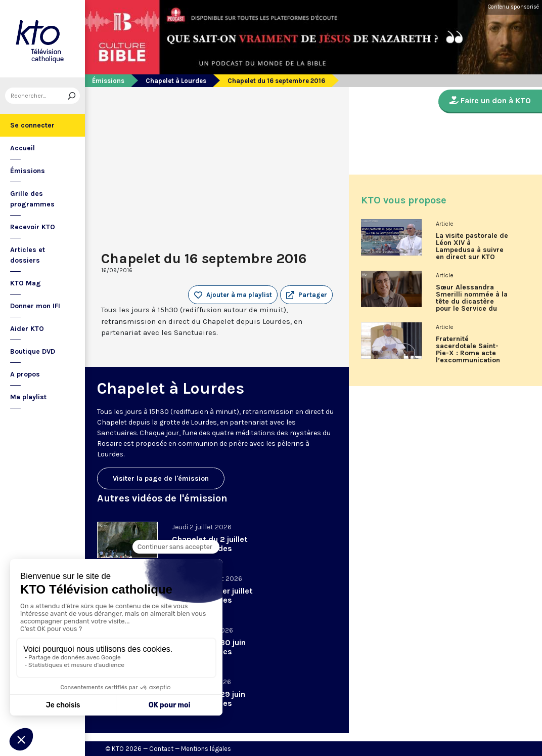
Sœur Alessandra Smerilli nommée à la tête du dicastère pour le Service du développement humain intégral (472, 302)
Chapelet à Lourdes (176, 81)
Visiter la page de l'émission (161, 478)
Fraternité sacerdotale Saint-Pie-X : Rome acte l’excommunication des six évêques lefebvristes (468, 353)
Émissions (28, 171)
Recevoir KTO (33, 227)
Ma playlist (28, 397)
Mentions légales (206, 749)
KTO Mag (26, 283)
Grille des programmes (32, 199)
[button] (306, 295)
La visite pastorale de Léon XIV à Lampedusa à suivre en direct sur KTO (472, 246)
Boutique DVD (33, 351)
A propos (25, 374)
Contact (161, 749)
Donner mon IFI (35, 306)
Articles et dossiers (28, 255)
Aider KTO (27, 329)
